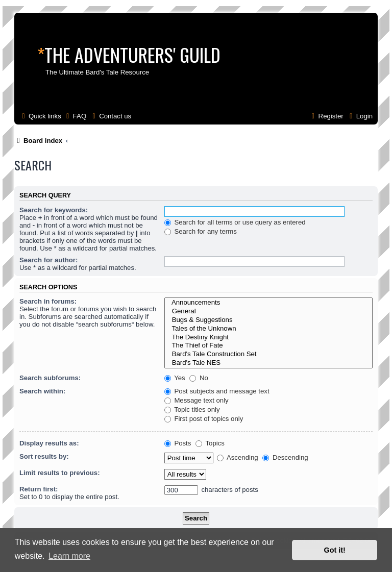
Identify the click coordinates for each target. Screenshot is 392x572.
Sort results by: (44, 456)
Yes (175, 378)
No (199, 378)
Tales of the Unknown (268, 329)
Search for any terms (201, 231)
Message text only (197, 400)
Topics (210, 443)
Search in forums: (48, 301)
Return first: (39, 489)
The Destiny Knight (268, 338)
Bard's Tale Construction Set (268, 354)
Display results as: (49, 443)
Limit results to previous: (60, 473)
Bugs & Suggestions (268, 320)
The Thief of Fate (268, 346)
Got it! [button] (335, 550)
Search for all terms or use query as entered (235, 222)
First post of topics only (204, 419)
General (268, 312)
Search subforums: (50, 378)
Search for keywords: (54, 210)
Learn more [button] (69, 556)
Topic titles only (192, 409)
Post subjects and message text (217, 391)
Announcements (268, 303)
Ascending (238, 457)
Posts (178, 443)
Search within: (42, 391)
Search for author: (48, 260)
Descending (285, 457)
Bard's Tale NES (268, 363)
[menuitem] (75, 116)
